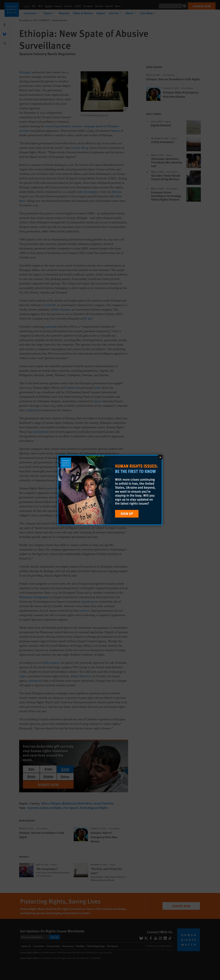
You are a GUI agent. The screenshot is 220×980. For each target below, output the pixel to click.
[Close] (160, 457)
